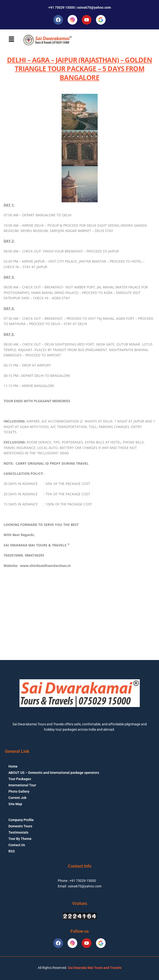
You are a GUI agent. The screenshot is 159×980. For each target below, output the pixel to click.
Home (13, 766)
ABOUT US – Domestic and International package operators (54, 773)
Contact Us (17, 845)
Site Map (15, 804)
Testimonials (18, 832)
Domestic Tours (20, 826)
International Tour (22, 785)
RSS (12, 851)
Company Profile (21, 820)
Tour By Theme (20, 839)
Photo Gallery (19, 791)
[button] (11, 39)
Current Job (17, 798)
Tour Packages (20, 779)
